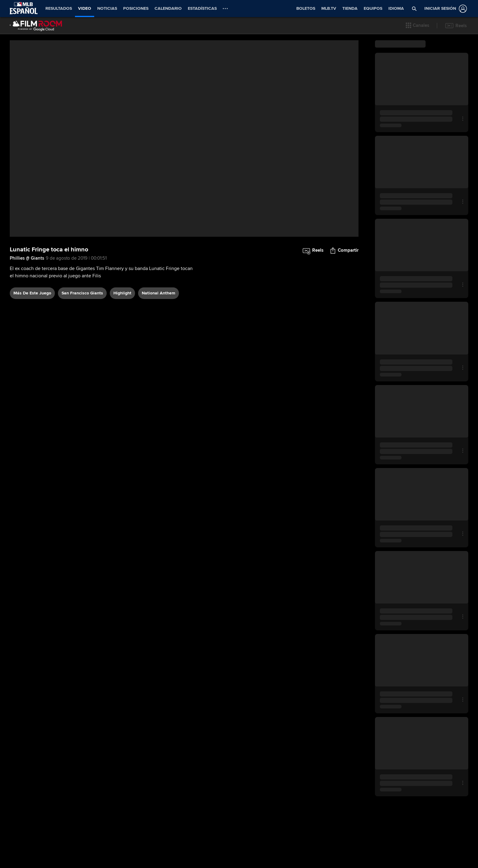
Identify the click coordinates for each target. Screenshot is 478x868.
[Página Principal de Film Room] (36, 26)
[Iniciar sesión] (444, 9)
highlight (122, 293)
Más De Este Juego (32, 293)
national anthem (159, 293)
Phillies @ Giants (27, 258)
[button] (417, 26)
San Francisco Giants (82, 293)
